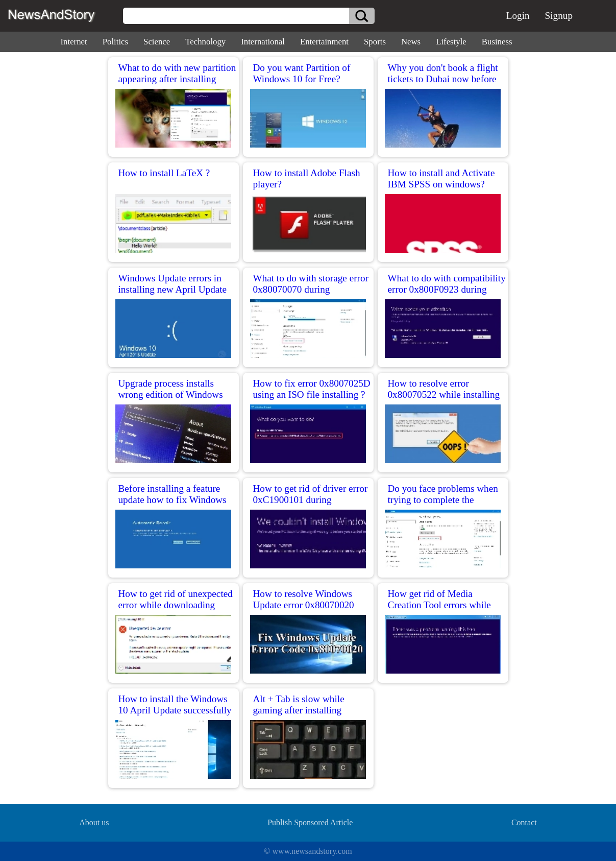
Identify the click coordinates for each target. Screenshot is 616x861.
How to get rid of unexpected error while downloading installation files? (176, 605)
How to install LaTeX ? (164, 173)
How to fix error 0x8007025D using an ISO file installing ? (312, 389)
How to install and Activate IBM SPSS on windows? (441, 178)
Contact (524, 822)
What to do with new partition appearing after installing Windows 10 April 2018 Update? (177, 85)
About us (94, 822)
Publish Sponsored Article (310, 822)
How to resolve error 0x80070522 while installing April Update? (444, 394)
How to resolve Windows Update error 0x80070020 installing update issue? (304, 605)
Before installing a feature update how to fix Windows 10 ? (173, 500)
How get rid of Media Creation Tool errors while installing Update (439, 605)
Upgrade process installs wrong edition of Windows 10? (171, 394)
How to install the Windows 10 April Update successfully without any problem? (175, 710)
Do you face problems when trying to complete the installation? (443, 500)
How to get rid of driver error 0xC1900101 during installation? (311, 500)
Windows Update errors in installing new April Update (173, 284)
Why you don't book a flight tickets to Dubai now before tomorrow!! (443, 79)
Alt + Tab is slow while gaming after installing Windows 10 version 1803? (307, 710)
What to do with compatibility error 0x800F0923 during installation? (447, 289)
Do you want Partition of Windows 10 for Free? (302, 73)
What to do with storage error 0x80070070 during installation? (311, 289)
